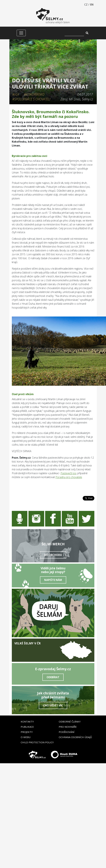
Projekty (27, 732)
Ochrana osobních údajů (75, 737)
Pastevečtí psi (68, 473)
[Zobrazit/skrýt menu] (21, 33)
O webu (26, 737)
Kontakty (27, 722)
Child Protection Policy (37, 742)
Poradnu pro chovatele (69, 477)
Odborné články (70, 722)
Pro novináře (68, 727)
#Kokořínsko (34, 94)
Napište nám (53, 580)
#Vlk (16, 94)
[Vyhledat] (74, 33)
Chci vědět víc (53, 705)
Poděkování (67, 732)
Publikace (27, 727)
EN (92, 5)
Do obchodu (53, 555)
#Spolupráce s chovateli (31, 99)
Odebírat (53, 677)
